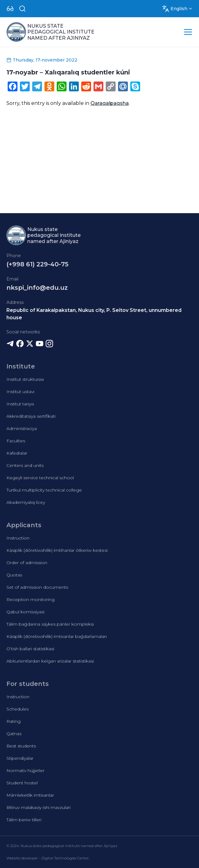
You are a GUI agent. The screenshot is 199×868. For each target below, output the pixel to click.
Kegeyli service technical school (40, 478)
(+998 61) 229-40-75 (37, 264)
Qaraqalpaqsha (110, 103)
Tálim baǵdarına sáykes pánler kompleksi (50, 624)
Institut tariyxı (20, 404)
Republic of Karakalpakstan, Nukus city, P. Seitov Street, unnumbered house (94, 314)
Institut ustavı (20, 392)
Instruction (18, 538)
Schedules (17, 709)
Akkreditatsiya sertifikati (31, 416)
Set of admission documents (37, 587)
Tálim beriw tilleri (24, 820)
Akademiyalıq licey (26, 502)
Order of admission (27, 563)
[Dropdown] (10, 9)
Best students (21, 746)
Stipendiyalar (20, 758)
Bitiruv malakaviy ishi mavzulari (38, 807)
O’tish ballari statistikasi (30, 649)
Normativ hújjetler (25, 770)
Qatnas (14, 734)
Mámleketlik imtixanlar (30, 795)
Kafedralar (17, 453)
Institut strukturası (25, 379)
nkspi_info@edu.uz (37, 288)
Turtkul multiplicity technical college (44, 490)
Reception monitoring (31, 599)
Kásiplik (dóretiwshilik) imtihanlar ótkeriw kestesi (57, 550)
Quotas (14, 575)
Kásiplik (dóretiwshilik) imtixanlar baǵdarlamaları (57, 636)
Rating (13, 721)
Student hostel (22, 783)
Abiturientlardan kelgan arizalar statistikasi (50, 661)
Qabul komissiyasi (25, 612)
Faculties (16, 441)
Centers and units (25, 465)
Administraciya (22, 428)
